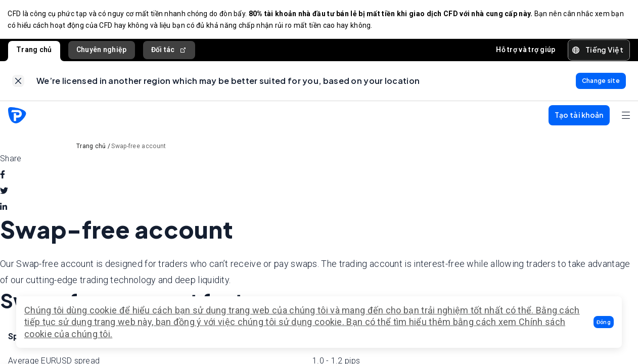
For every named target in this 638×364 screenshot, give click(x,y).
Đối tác (169, 50)
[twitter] (4, 193)
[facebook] (3, 176)
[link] (18, 82)
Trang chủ (34, 50)
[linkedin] (4, 209)
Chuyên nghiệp (102, 50)
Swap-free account (139, 148)
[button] (604, 322)
